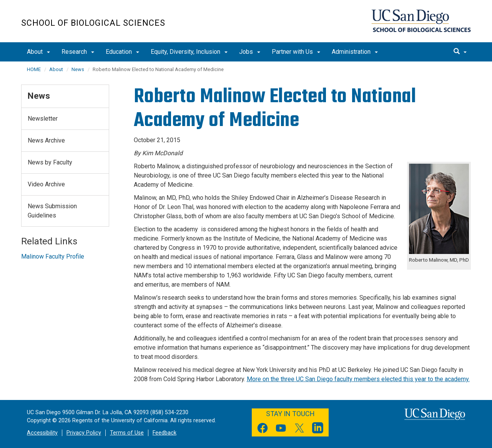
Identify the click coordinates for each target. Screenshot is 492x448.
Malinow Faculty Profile (53, 256)
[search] (460, 52)
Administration (355, 52)
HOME (34, 69)
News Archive (46, 140)
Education (122, 52)
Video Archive (46, 184)
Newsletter (43, 119)
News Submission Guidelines (52, 211)
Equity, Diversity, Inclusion (189, 52)
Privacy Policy (84, 433)
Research (78, 52)
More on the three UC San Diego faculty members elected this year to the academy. (358, 379)
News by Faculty (50, 162)
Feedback (165, 433)
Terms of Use (127, 433)
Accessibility (42, 433)
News (78, 69)
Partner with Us (296, 52)
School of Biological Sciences (93, 23)
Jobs (250, 52)
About (38, 52)
